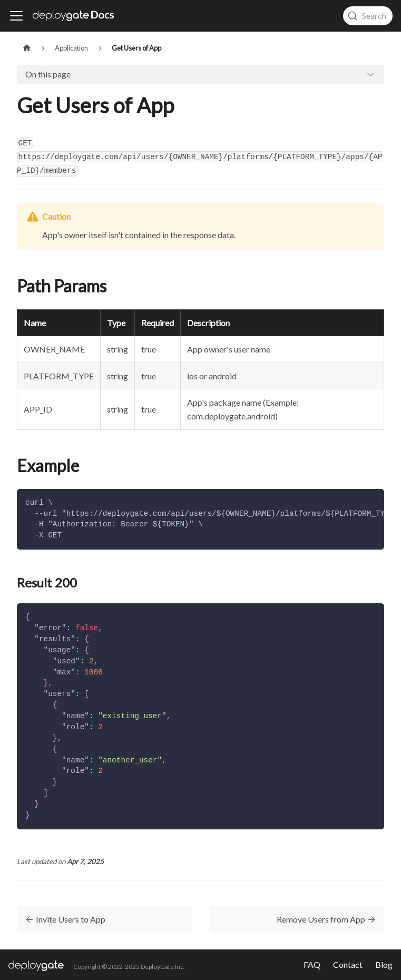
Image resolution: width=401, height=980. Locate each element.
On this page (48, 74)
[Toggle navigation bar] (16, 16)
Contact (348, 965)
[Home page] (27, 48)
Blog (384, 965)
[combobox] (368, 16)
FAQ (312, 965)
